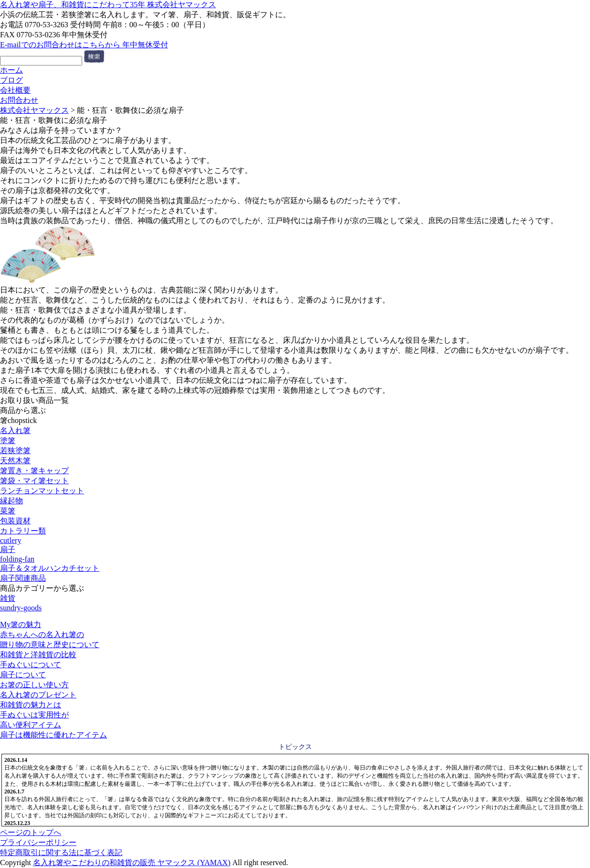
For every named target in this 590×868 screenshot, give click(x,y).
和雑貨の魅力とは (31, 705)
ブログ (11, 80)
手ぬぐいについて (31, 665)
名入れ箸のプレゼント (38, 695)
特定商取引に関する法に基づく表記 (61, 852)
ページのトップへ (31, 832)
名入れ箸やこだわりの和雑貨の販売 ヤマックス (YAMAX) (132, 863)
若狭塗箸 (15, 450)
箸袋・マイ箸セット (34, 481)
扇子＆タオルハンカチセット (50, 568)
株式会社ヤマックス (34, 110)
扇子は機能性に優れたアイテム (54, 735)
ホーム (11, 70)
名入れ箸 (15, 430)
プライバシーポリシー (38, 842)
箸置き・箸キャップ (34, 471)
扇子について (23, 675)
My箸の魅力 (21, 624)
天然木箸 (15, 461)
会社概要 (15, 90)
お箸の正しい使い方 (34, 685)
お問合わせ (19, 100)
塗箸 (8, 440)
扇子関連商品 (23, 578)
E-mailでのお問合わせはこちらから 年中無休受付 (84, 45)
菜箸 (8, 511)
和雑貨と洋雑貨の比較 (38, 655)
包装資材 (15, 521)
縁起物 (11, 501)
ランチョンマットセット (42, 491)
